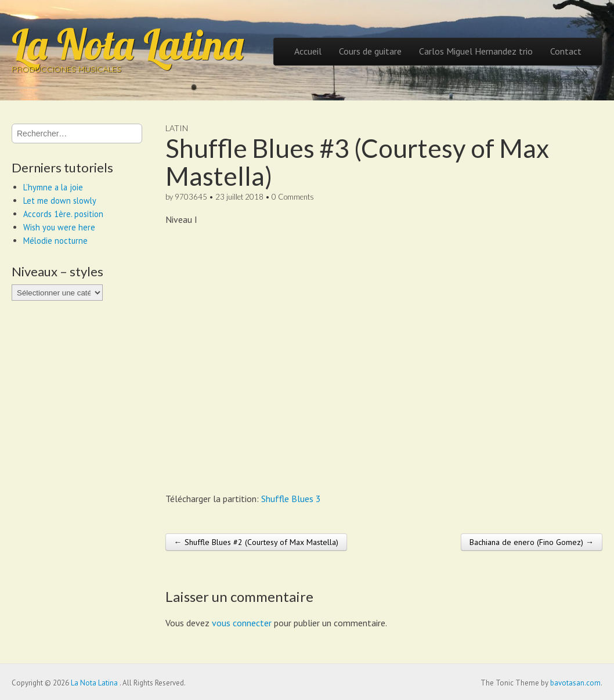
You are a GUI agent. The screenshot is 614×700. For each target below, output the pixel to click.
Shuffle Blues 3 (291, 499)
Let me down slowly (60, 201)
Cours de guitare (370, 51)
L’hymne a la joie (53, 187)
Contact (566, 51)
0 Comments (293, 197)
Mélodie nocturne (55, 241)
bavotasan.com (575, 683)
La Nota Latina (128, 44)
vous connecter (242, 623)
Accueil (308, 51)
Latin (177, 128)
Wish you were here (59, 227)
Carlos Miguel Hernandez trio (476, 51)
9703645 (191, 197)
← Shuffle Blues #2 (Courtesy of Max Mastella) (256, 542)
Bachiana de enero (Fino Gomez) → (532, 542)
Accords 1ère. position (63, 214)
